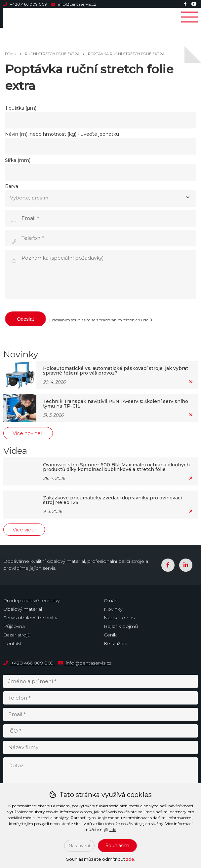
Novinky (113, 609)
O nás (110, 600)
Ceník (110, 635)
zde (113, 830)
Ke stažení (116, 643)
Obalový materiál (23, 609)
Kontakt (12, 643)
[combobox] (100, 199)
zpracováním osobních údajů (124, 320)
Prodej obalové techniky (31, 600)
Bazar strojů (17, 635)
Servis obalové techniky (30, 618)
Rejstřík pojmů (121, 626)
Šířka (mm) (18, 160)
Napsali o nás (119, 618)
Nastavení (79, 846)
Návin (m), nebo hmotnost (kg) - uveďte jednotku (62, 134)
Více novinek (28, 433)
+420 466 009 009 (26, 4)
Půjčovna (14, 626)
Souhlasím (117, 846)
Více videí (24, 530)
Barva (12, 186)
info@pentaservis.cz (74, 4)
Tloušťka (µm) (21, 108)
